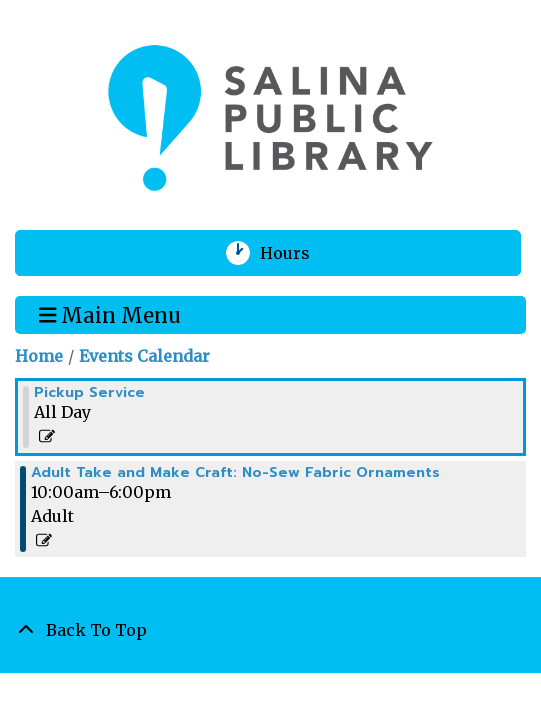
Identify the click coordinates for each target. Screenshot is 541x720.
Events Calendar (144, 356)
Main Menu (110, 314)
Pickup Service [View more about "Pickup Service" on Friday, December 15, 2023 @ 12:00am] (89, 393)
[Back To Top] (270, 630)
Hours (297, 253)
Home (39, 356)
